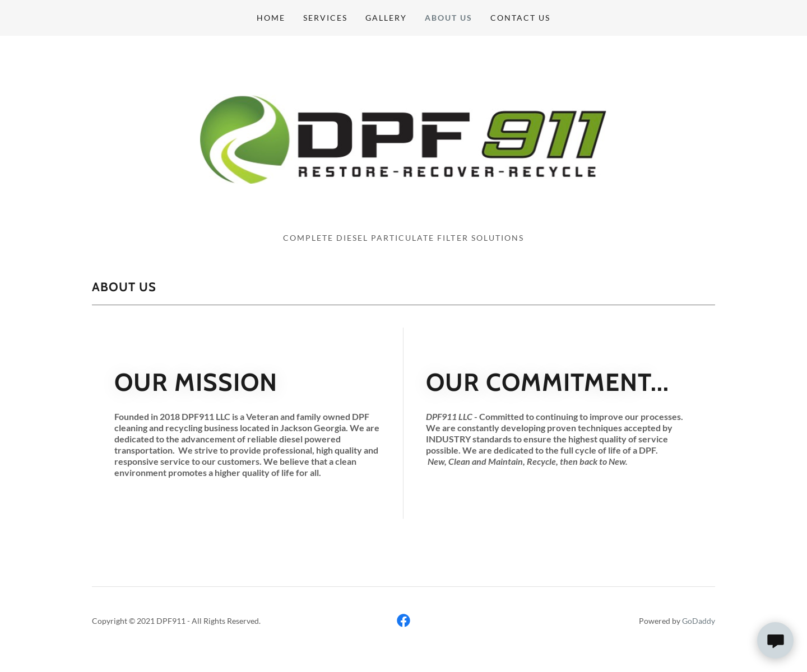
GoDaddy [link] (699, 621)
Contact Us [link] (520, 18)
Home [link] (271, 18)
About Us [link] (449, 18)
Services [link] (325, 18)
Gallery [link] (386, 18)
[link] (403, 137)
